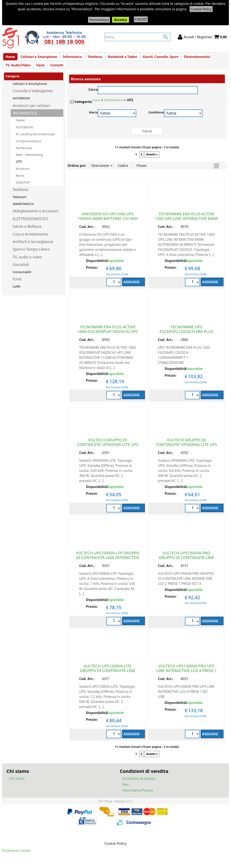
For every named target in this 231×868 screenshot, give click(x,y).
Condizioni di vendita (139, 783)
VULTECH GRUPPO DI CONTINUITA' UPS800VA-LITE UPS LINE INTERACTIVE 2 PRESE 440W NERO (186, 451)
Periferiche (24, 152)
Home (10, 58)
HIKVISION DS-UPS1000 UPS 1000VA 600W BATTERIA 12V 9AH (108, 220)
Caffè (16, 291)
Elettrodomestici (193, 58)
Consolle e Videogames (33, 95)
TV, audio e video (27, 261)
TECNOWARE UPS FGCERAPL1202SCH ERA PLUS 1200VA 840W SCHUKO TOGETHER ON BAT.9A (186, 338)
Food (17, 284)
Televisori (20, 201)
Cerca (93, 94)
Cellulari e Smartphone (38, 58)
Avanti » (152, 159)
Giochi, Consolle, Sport (157, 58)
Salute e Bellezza (27, 231)
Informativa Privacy (138, 795)
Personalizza (99, 20)
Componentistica (28, 145)
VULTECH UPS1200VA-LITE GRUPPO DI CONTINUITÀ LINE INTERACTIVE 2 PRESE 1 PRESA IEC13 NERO (108, 677)
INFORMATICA (25, 117)
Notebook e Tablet (119, 58)
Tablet (20, 125)
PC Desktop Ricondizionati (35, 138)
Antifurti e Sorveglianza (33, 246)
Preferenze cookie (16, 855)
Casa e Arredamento (30, 238)
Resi (126, 789)
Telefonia (93, 58)
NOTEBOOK (21, 103)
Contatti (55, 68)
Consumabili (22, 276)
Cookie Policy (201, 9)
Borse (20, 180)
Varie (40, 68)
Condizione (156, 117)
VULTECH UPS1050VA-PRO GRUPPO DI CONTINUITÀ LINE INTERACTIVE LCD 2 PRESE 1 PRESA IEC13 (186, 564)
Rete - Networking (29, 159)
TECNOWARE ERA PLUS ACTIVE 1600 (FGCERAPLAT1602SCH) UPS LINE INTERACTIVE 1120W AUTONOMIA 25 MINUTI (108, 338)
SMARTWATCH (23, 208)
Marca (93, 117)
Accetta (121, 20)
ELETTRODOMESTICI (30, 223)
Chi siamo (17, 783)
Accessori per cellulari (31, 110)
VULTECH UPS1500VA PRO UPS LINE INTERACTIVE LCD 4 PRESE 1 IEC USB (186, 675)
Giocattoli (21, 269)
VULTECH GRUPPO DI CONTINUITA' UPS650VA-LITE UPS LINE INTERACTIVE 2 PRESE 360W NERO (108, 451)
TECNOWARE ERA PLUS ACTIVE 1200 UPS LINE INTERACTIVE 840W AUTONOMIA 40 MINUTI (186, 223)
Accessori (23, 173)
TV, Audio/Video (18, 68)
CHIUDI (141, 19)
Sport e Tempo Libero (31, 254)
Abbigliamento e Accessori (36, 216)
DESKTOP (23, 187)
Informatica (71, 58)
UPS (19, 166)
